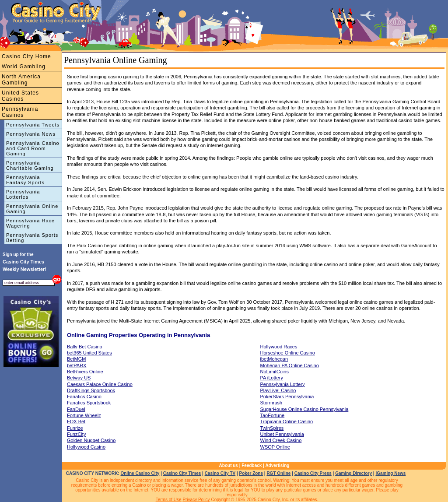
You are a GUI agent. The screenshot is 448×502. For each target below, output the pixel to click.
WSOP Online (275, 447)
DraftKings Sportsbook (91, 390)
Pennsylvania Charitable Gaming (30, 165)
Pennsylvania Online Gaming (32, 209)
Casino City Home (26, 56)
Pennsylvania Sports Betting (32, 238)
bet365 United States (89, 353)
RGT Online (278, 473)
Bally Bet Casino (85, 347)
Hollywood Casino (86, 447)
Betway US (79, 378)
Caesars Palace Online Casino (100, 384)
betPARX (77, 365)
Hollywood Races (279, 347)
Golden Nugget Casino (91, 440)
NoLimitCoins (275, 372)
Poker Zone (251, 473)
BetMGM (76, 359)
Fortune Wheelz (84, 415)
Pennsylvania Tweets (33, 125)
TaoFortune (273, 415)
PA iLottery (272, 378)
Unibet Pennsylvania (282, 434)
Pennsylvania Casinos (20, 112)
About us (229, 465)
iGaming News (390, 473)
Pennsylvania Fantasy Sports (25, 180)
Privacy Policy (196, 500)
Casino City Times (182, 473)
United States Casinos (20, 96)
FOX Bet (76, 421)
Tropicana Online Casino (287, 421)
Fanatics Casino (84, 397)
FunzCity (76, 434)
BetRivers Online (85, 372)
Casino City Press (313, 473)
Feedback (252, 465)
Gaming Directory (353, 473)
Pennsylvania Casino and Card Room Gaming (33, 148)
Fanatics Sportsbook (89, 403)
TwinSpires (272, 428)
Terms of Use (169, 500)
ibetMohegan (274, 359)
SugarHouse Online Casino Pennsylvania (304, 409)
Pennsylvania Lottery (283, 384)
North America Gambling (21, 80)
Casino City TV (220, 473)
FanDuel (76, 409)
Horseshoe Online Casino (288, 353)
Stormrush (271, 403)
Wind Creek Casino (281, 440)
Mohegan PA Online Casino (290, 365)
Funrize (75, 428)
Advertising (277, 465)
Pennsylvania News (31, 134)
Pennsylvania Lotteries (23, 194)
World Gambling (24, 67)
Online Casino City (140, 473)
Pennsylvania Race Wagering (30, 223)
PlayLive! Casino (278, 390)
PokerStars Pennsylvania (287, 397)
